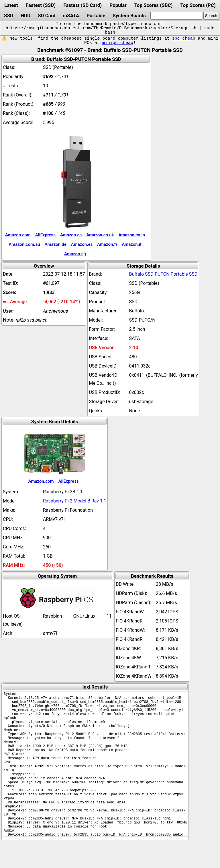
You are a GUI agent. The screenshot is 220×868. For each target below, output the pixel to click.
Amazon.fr (107, 244)
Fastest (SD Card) (82, 5)
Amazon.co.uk (100, 235)
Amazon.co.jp (132, 235)
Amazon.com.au (24, 244)
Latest (11, 5)
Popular (118, 5)
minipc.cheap (118, 43)
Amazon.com (18, 235)
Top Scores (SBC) (154, 5)
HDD (25, 16)
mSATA (71, 16)
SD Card (47, 16)
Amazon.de (56, 244)
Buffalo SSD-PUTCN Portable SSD (163, 274)
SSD (9, 16)
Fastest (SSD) (41, 5)
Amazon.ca (71, 235)
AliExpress (45, 235)
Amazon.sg (75, 254)
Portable (96, 16)
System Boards (129, 16)
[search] (176, 16)
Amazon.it (131, 244)
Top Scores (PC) (198, 5)
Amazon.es (82, 244)
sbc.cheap (183, 38)
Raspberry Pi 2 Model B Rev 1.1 (75, 501)
